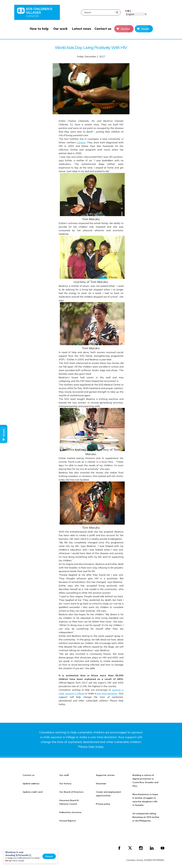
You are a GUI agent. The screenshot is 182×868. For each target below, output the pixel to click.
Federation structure (70, 812)
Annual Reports (68, 821)
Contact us (103, 29)
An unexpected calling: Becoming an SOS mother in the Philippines (146, 817)
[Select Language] (136, 14)
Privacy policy (103, 804)
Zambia (81, 142)
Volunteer (101, 784)
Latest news (82, 29)
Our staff (64, 775)
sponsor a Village (75, 693)
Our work (60, 29)
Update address (31, 784)
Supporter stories (105, 775)
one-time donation (107, 693)
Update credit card (33, 792)
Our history (65, 784)
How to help (39, 29)
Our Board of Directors (71, 792)
